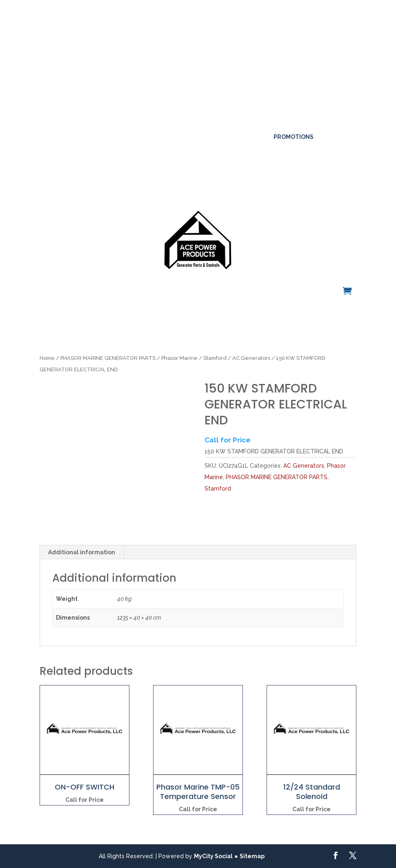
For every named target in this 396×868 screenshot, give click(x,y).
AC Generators (251, 358)
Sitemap (252, 856)
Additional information (82, 552)
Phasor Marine (179, 358)
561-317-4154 (65, 123)
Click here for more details (147, 41)
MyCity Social (213, 856)
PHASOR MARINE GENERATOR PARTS (108, 358)
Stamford (215, 358)
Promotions (294, 137)
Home (47, 358)
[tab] (82, 552)
